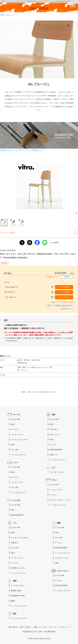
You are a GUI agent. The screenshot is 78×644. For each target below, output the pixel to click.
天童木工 (14, 543)
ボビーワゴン (55, 435)
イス (15, 523)
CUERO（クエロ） (18, 568)
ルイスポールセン (18, 586)
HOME (2, 15)
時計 (15, 614)
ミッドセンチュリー (19, 455)
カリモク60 (15, 419)
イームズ (14, 429)
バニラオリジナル (57, 472)
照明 (15, 581)
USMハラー (54, 455)
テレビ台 (17, 500)
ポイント (53, 627)
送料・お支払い (26, 627)
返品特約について (68, 309)
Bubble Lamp (16, 591)
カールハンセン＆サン (20, 440)
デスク (54, 480)
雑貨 (59, 523)
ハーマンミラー (17, 435)
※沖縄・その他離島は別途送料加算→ (60, 306)
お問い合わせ (13, 627)
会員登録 (67, 277)
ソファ (16, 462)
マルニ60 (14, 450)
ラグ (53, 468)
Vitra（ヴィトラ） (12, 15)
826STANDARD (17, 515)
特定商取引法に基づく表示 (33, 632)
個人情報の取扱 (50, 632)
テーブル (17, 415)
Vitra (13, 445)
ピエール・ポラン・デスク (60, 500)
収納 (53, 415)
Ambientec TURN (18, 596)
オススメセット (63, 571)
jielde (13, 601)
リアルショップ (65, 627)
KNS (13, 424)
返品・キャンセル (41, 627)
